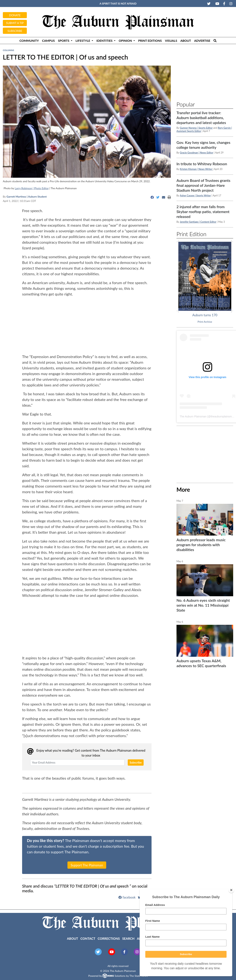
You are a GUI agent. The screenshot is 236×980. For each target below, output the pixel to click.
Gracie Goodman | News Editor (197, 153)
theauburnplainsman (223, 416)
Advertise (202, 41)
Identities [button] (105, 41)
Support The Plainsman (87, 865)
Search (128, 939)
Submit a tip (15, 23)
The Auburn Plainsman (193, 416)
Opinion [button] (126, 41)
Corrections (109, 939)
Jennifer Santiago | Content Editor (198, 222)
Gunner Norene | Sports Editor (196, 128)
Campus (48, 41)
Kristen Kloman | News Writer (196, 169)
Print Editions (150, 41)
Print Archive (205, 322)
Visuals (171, 41)
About (186, 41)
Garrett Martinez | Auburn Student (27, 197)
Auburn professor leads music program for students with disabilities (201, 545)
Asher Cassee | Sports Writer (195, 195)
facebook (127, 897)
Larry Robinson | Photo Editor (32, 188)
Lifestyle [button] (83, 41)
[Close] (231, 890)
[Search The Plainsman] (215, 41)
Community (29, 41)
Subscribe (15, 31)
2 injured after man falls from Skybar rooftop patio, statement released (203, 212)
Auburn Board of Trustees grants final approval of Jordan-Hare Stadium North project (203, 185)
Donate (15, 15)
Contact (88, 939)
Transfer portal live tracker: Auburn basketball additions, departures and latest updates (201, 118)
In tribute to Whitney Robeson (202, 164)
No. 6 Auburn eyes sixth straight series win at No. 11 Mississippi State (203, 605)
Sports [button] (64, 41)
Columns (9, 50)
